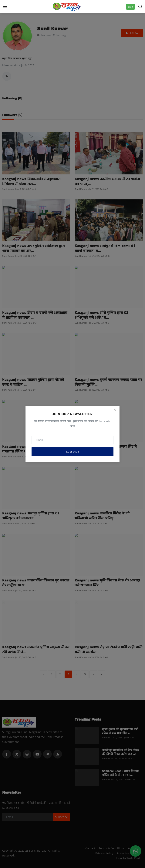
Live (130, 7)
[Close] (115, 410)
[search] (140, 7)
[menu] (5, 7)
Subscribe (73, 452)
